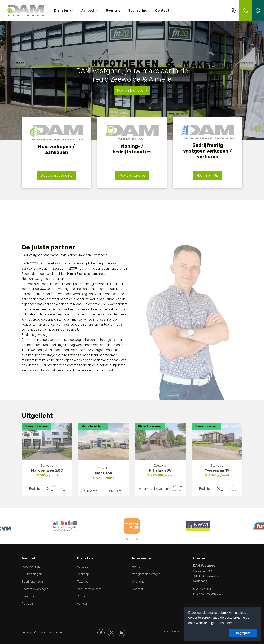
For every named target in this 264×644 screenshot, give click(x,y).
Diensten (64, 10)
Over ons (113, 10)
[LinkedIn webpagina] (122, 633)
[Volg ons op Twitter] (111, 633)
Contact (162, 10)
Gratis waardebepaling (56, 175)
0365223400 (202, 589)
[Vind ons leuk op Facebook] (101, 633)
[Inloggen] (233, 11)
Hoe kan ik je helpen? (132, 91)
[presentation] (127, 538)
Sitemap (176, 631)
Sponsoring (138, 10)
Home (164, 631)
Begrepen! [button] (243, 633)
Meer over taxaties (132, 175)
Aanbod (90, 10)
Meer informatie (208, 175)
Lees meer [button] (224, 623)
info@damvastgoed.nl (208, 594)
